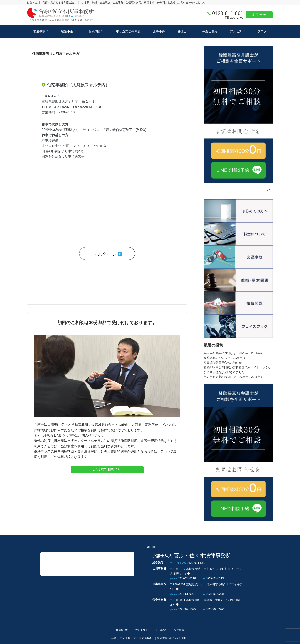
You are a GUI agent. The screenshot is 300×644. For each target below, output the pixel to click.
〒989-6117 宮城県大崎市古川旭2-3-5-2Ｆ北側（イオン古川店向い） (206, 571)
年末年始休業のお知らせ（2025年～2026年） (234, 353)
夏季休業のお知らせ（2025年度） (226, 358)
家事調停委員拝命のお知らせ (223, 363)
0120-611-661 (228, 13)
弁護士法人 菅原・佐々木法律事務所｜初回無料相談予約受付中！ (150, 638)
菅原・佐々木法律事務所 (64, 564)
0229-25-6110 (187, 578)
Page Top (150, 545)
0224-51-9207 (187, 594)
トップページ (107, 254)
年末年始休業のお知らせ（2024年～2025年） (234, 377)
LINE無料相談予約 (107, 470)
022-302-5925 (187, 609)
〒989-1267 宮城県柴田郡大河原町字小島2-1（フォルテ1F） (206, 587)
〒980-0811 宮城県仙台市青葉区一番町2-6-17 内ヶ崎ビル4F (206, 602)
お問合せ (259, 15)
